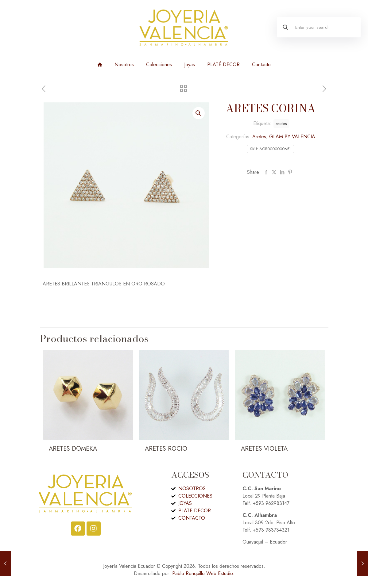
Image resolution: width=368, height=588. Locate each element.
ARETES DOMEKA (73, 449)
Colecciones (159, 65)
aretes (281, 124)
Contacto (261, 65)
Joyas (190, 65)
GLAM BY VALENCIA (292, 137)
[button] (199, 113)
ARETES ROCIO (166, 449)
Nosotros (124, 65)
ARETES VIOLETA (264, 449)
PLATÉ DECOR (223, 65)
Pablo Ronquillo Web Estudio (202, 573)
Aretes (259, 137)
